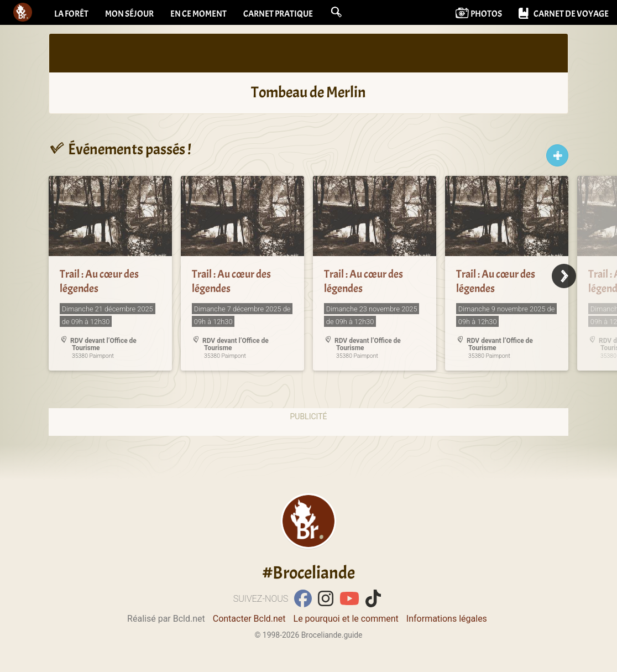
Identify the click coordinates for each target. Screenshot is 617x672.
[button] (336, 12)
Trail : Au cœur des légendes (99, 281)
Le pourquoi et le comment (346, 619)
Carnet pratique (278, 14)
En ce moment (198, 14)
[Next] (564, 276)
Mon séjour (129, 14)
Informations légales (447, 619)
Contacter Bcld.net (249, 619)
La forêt (71, 14)
